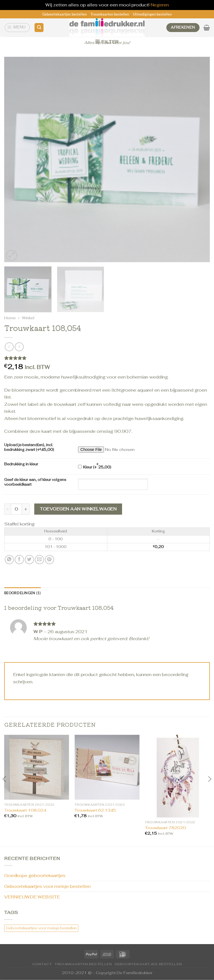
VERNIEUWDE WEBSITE (32, 897)
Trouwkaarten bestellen (110, 14)
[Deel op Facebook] (19, 560)
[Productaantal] (16, 509)
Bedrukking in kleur (21, 464)
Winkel (28, 318)
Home (10, 318)
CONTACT (42, 964)
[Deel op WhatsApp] (9, 560)
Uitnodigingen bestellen (152, 14)
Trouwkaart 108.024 (25, 810)
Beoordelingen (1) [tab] (22, 593)
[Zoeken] (39, 28)
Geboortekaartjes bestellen (65, 14)
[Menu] (17, 28)
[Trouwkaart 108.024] (37, 767)
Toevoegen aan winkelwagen (78, 509)
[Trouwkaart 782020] (177, 776)
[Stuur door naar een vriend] (39, 560)
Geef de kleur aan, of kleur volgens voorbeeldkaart (35, 482)
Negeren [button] (160, 5)
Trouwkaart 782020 (166, 828)
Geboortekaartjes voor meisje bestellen (47, 886)
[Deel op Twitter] (29, 560)
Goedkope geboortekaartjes (35, 875)
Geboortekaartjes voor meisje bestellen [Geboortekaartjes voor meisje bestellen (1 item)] (41, 928)
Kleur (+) (95, 466)
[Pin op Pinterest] (49, 560)
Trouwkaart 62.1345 (95, 810)
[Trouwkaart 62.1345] (107, 767)
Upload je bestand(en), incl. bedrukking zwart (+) (29, 447)
